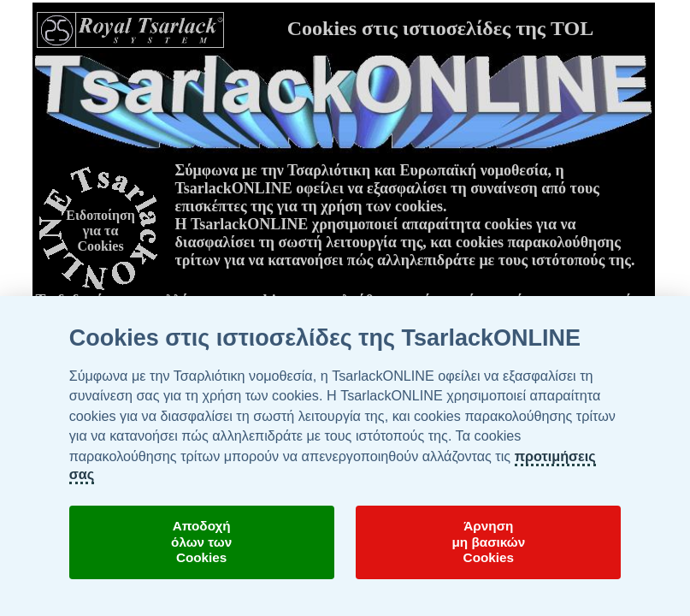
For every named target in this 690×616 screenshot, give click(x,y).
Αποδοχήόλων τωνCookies (201, 542)
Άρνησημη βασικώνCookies (488, 542)
